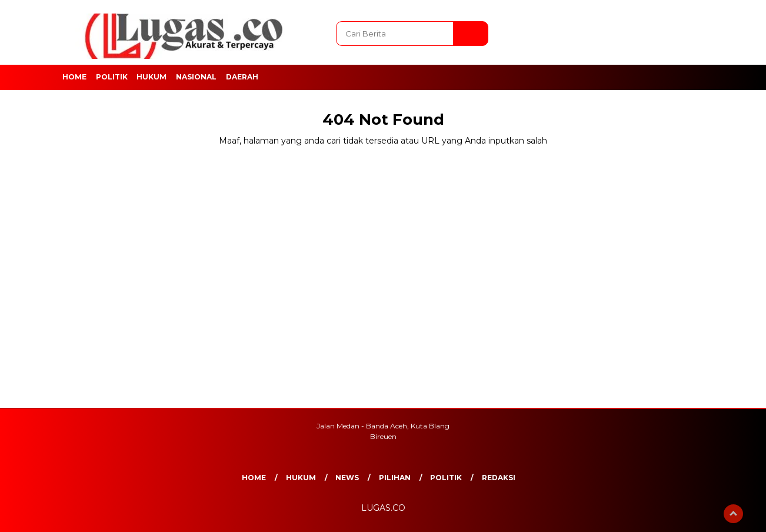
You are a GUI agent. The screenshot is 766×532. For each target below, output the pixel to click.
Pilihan (395, 478)
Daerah (242, 77)
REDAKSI (499, 478)
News (347, 478)
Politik (112, 77)
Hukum (151, 77)
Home (74, 77)
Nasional (196, 77)
